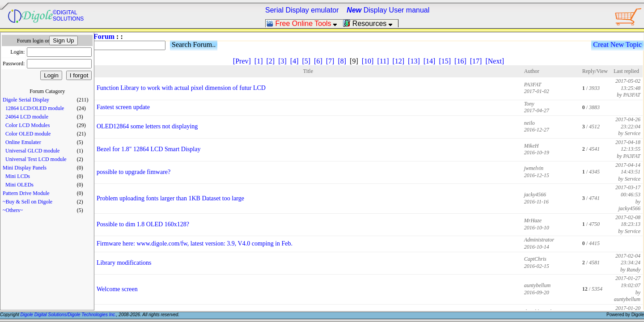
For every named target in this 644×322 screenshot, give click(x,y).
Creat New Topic (617, 44)
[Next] (495, 61)
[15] (445, 61)
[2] (270, 61)
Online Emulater (23, 142)
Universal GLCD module (32, 151)
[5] (306, 61)
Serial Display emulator (302, 10)
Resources (370, 23)
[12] (398, 61)
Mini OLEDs (19, 185)
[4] (294, 61)
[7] (330, 61)
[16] (460, 61)
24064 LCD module (27, 117)
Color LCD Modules (28, 125)
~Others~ (13, 210)
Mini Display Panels (25, 168)
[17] (476, 61)
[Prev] (242, 61)
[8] (342, 61)
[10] (368, 61)
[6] (318, 61)
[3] (282, 61)
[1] (259, 61)
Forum (104, 36)
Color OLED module (28, 134)
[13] (414, 61)
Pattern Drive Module (26, 193)
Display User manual (388, 10)
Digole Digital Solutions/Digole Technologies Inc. (68, 315)
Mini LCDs (18, 176)
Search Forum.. (194, 44)
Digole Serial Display (26, 100)
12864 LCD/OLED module (35, 108)
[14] (430, 61)
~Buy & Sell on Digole (28, 202)
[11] (383, 61)
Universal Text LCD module (36, 159)
